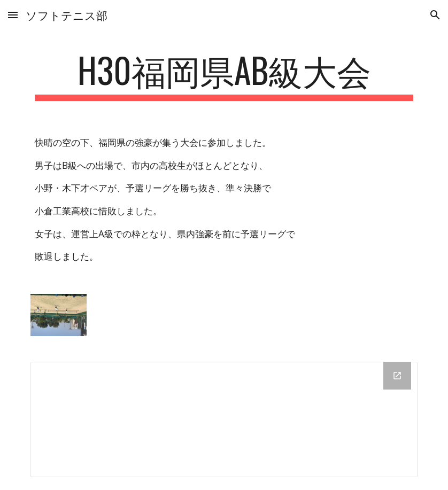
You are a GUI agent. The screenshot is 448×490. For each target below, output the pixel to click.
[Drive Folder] (224, 419)
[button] (13, 15)
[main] (224, 75)
